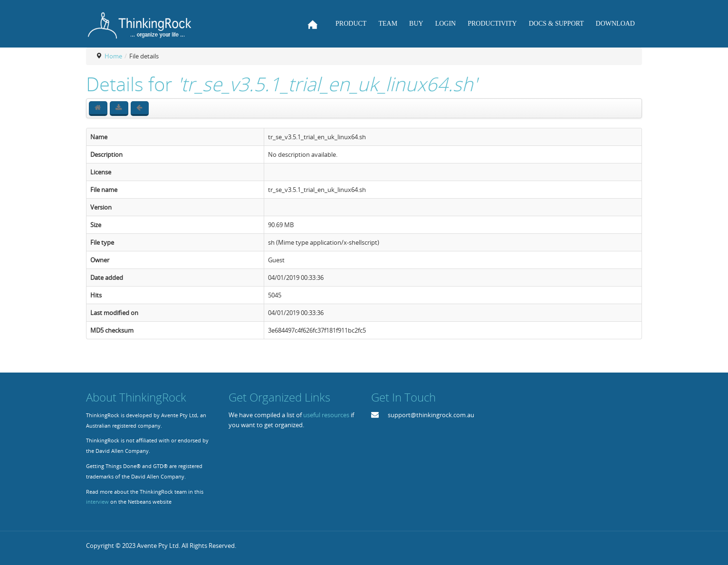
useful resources (326, 415)
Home (113, 56)
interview (97, 502)
